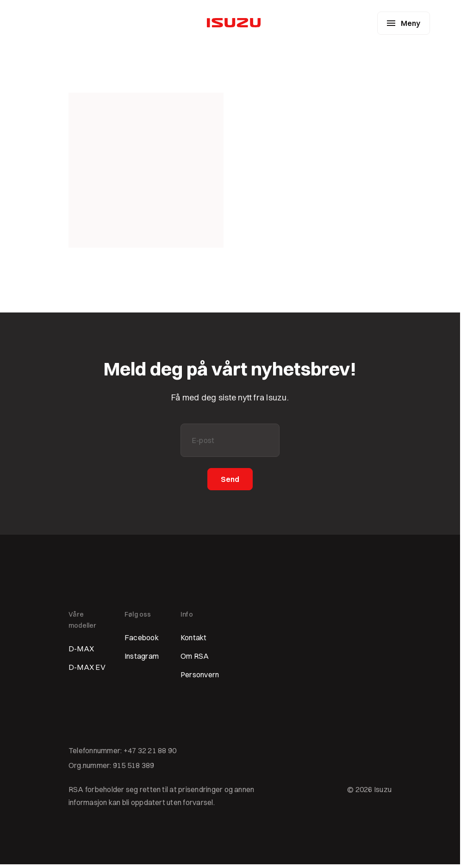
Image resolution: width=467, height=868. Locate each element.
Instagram (142, 656)
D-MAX (81, 649)
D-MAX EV (87, 667)
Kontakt (194, 637)
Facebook (142, 637)
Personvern (200, 674)
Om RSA (195, 656)
